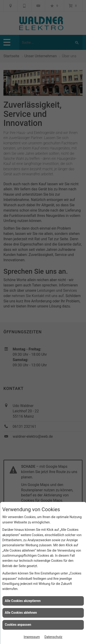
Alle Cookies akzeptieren (23, 601)
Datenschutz (53, 637)
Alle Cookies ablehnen (21, 613)
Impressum (32, 637)
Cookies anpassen (18, 625)
